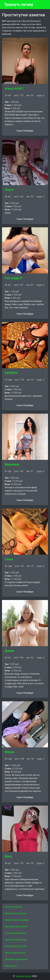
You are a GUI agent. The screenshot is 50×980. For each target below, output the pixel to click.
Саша (9, 559)
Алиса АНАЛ (14, 88)
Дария (9, 651)
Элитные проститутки (16, 946)
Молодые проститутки (16, 927)
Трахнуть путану (19, 4)
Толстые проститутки (16, 933)
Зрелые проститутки (15, 953)
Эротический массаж (16, 940)
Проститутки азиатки (15, 913)
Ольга (9, 190)
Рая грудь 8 (13, 278)
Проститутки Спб (13, 907)
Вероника (12, 464)
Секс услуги (11, 966)
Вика (8, 856)
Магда (9, 752)
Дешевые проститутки (16, 959)
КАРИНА (11, 373)
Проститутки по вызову (17, 920)
